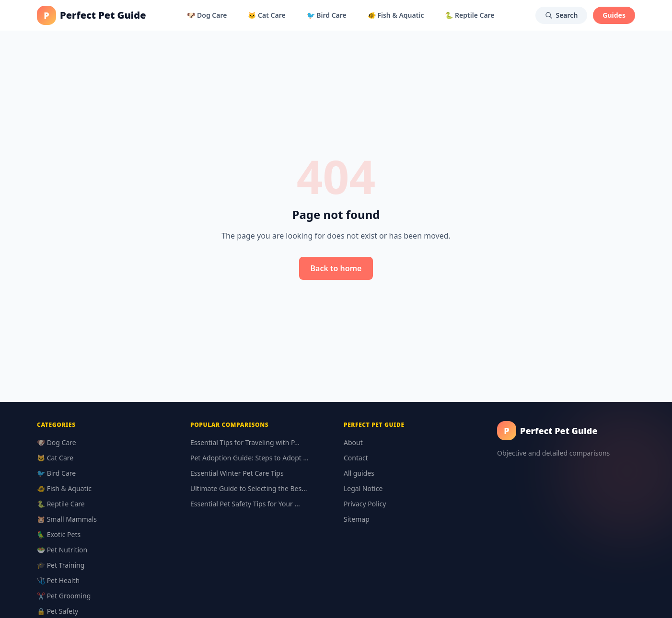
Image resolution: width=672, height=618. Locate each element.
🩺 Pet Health (58, 580)
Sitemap (357, 519)
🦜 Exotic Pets (59, 534)
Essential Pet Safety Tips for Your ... (245, 504)
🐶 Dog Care (207, 15)
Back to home (336, 268)
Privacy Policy (365, 504)
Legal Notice (363, 488)
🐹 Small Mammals (67, 519)
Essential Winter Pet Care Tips (237, 473)
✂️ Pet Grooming (64, 596)
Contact (356, 458)
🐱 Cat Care (266, 15)
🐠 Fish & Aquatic (396, 15)
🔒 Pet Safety (58, 611)
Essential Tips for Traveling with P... (245, 442)
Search (561, 15)
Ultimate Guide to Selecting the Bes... (249, 488)
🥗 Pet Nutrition (62, 550)
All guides (359, 473)
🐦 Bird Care (327, 15)
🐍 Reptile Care (469, 15)
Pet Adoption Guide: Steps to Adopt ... (249, 458)
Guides (614, 15)
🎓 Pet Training (61, 565)
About (353, 442)
